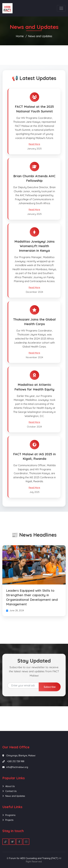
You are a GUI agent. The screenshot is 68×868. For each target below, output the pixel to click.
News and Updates (40, 36)
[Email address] (23, 685)
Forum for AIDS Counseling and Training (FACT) (34, 858)
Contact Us (11, 791)
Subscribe (50, 687)
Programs (10, 815)
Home (20, 36)
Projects (9, 820)
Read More (34, 144)
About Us (10, 786)
